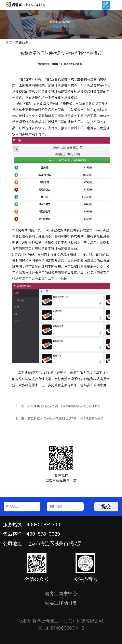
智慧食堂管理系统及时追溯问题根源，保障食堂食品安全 (66, 418)
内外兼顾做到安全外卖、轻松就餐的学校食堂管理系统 (64, 406)
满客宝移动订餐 (61, 603)
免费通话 (106, 5)
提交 (106, 506)
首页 (9, 43)
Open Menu (117, 5)
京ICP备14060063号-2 (61, 628)
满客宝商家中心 (61, 593)
